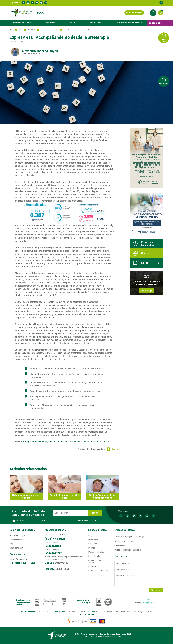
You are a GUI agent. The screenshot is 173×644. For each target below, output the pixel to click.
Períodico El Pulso (96, 552)
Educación (93, 544)
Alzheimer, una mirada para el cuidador (27, 496)
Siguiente (156, 590)
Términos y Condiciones (33, 521)
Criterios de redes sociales (96, 561)
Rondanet (92, 566)
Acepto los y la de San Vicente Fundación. (57, 521)
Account (161, 3)
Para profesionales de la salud (130, 23)
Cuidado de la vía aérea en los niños (65, 496)
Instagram (41, 3)
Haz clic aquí (147, 291)
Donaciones (155, 23)
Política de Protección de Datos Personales (61, 521)
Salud (73, 23)
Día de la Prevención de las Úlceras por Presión (102, 496)
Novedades (96, 23)
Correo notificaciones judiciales (128, 550)
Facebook (24, 3)
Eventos (92, 548)
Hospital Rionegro (17, 536)
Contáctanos (120, 546)
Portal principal (134, 13)
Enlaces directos (97, 530)
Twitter (32, 3)
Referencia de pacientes (99, 571)
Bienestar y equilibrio (21, 23)
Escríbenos (121, 556)
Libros (141, 263)
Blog (40, 13)
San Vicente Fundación (22, 530)
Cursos (141, 253)
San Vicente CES (17, 548)
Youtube (37, 3)
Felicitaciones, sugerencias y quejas (130, 537)
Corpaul (13, 544)
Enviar (95, 513)
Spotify (46, 3)
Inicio (12, 30)
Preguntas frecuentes (143, 244)
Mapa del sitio (94, 556)
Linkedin (28, 3)
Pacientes (50, 23)
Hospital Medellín (17, 540)
